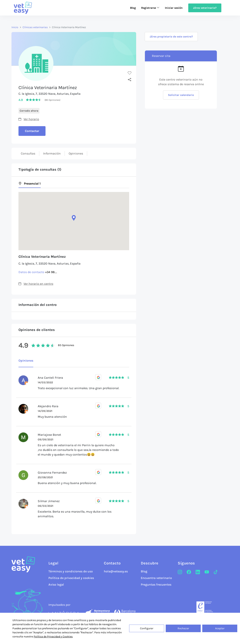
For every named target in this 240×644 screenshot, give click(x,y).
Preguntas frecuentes (156, 585)
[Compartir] (130, 80)
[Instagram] (180, 572)
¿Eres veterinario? (205, 8)
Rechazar (183, 628)
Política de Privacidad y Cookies (53, 637)
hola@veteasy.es (116, 571)
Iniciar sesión (174, 8)
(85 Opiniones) (52, 100)
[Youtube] (207, 572)
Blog (133, 8)
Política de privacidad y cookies (71, 578)
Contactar (32, 131)
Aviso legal (56, 585)
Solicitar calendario (181, 95)
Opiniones (76, 153)
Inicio (15, 27)
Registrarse (150, 8)
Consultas (28, 153)
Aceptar (220, 628)
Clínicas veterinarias (35, 27)
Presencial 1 (30, 184)
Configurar (147, 628)
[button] (74, 218)
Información (52, 153)
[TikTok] (216, 572)
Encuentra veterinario (156, 578)
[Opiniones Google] (98, 377)
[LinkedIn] (198, 572)
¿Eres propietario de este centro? (171, 37)
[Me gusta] (130, 73)
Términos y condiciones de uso (71, 571)
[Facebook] (189, 572)
